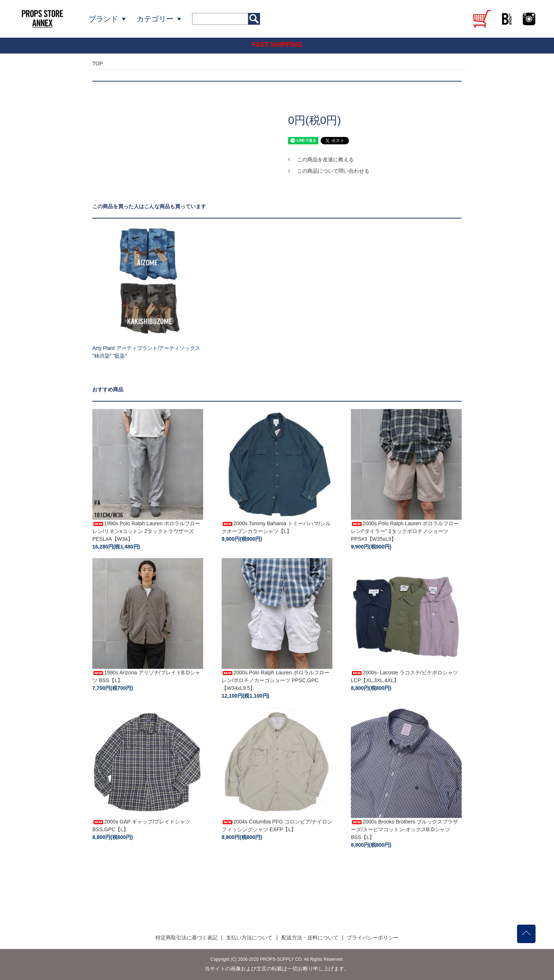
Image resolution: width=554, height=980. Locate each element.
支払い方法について (249, 938)
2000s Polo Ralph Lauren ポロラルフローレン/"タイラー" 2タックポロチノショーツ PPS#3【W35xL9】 (405, 531)
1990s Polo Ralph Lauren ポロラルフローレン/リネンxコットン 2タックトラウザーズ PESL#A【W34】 (146, 531)
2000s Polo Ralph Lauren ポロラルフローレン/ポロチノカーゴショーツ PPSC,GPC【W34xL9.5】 (276, 680)
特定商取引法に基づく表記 (187, 938)
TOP (98, 63)
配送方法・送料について (310, 938)
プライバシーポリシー (373, 938)
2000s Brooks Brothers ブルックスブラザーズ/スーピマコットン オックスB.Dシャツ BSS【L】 (404, 829)
